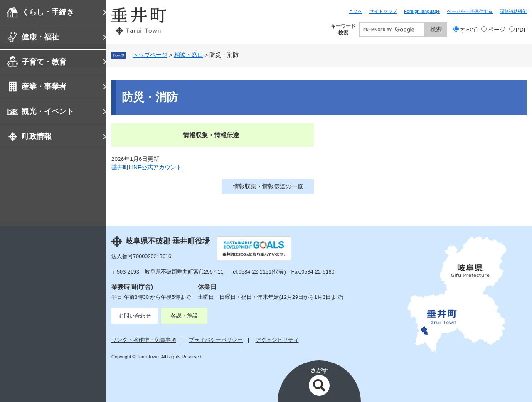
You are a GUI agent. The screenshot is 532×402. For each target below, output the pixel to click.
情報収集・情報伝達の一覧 (268, 186)
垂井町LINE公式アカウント (147, 167)
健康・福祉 (40, 37)
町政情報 (37, 136)
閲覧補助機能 (513, 11)
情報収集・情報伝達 (211, 135)
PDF (521, 30)
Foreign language (422, 11)
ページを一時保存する (470, 11)
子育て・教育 (44, 62)
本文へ (356, 11)
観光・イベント (48, 111)
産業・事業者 (44, 86)
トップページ (150, 55)
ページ (497, 30)
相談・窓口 (189, 55)
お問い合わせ (135, 316)
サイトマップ (383, 11)
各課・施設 (184, 316)
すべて (469, 30)
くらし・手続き (48, 12)
